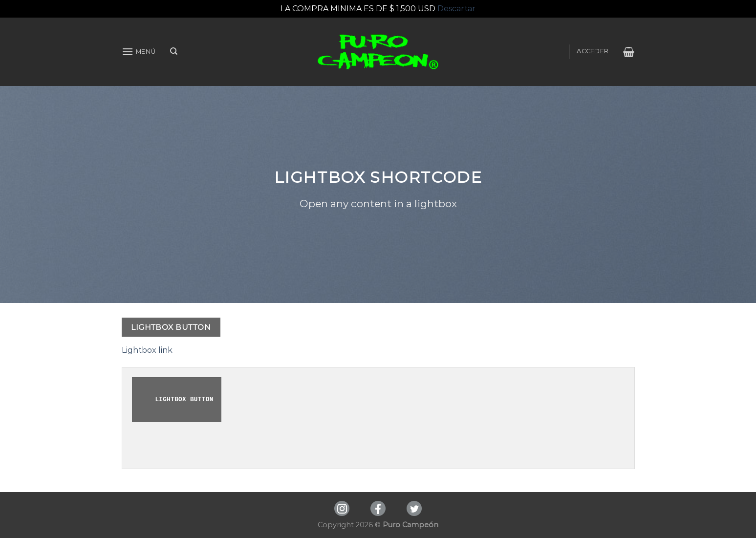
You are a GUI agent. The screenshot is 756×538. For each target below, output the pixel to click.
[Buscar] (174, 51)
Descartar (456, 9)
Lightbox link (147, 350)
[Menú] (139, 52)
